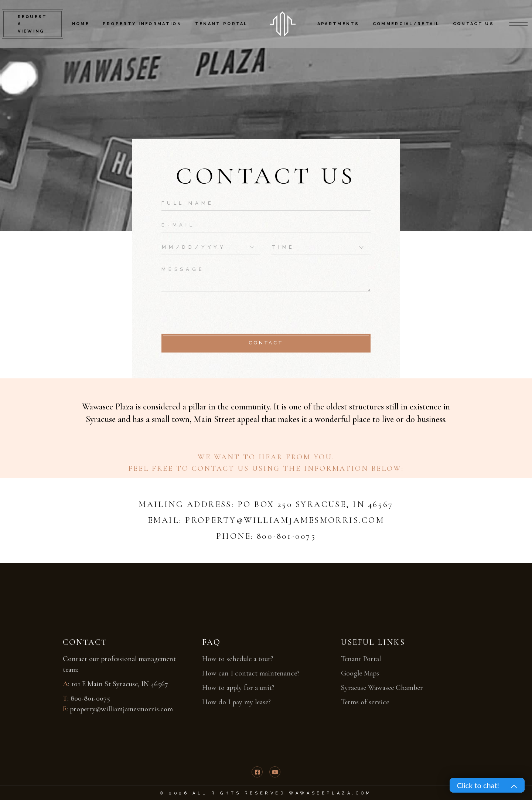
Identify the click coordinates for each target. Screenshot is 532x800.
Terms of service (365, 702)
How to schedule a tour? (238, 659)
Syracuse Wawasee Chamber (382, 688)
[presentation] (218, 314)
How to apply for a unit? (238, 688)
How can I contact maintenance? (251, 673)
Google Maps (360, 673)
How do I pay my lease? (236, 702)
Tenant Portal (361, 659)
